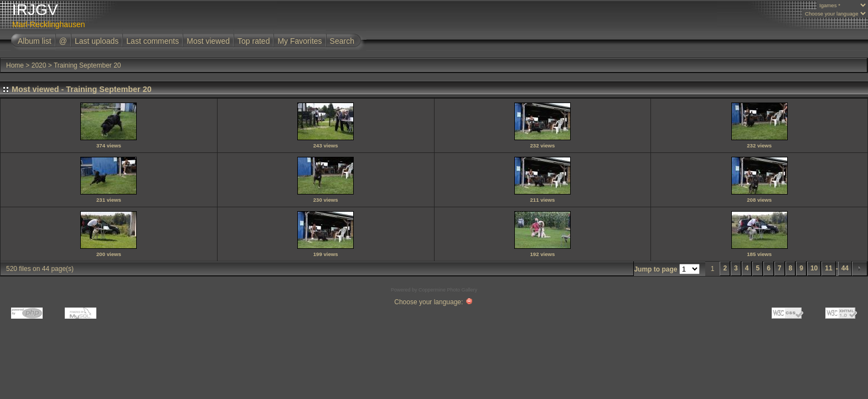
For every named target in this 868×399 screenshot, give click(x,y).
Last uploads (97, 41)
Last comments (153, 41)
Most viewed (208, 41)
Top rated (254, 41)
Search (342, 41)
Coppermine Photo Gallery (448, 290)
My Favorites (299, 41)
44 (845, 268)
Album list (35, 41)
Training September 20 (87, 65)
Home (15, 65)
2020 (39, 65)
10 (814, 268)
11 (828, 268)
